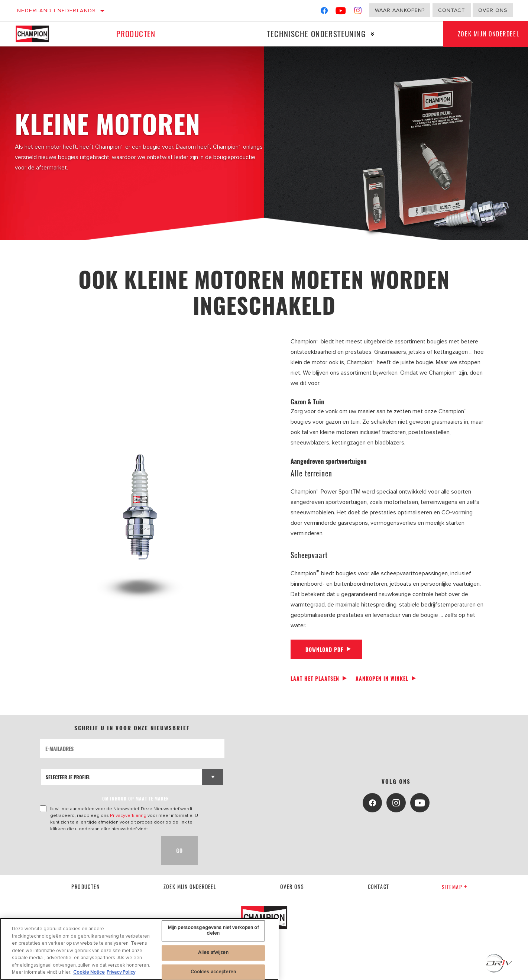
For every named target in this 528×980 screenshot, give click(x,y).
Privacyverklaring (128, 815)
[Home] (38, 34)
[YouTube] (341, 12)
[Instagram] (358, 12)
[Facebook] (324, 12)
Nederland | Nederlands (57, 11)
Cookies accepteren (213, 972)
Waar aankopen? (400, 10)
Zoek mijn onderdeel (190, 887)
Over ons (493, 10)
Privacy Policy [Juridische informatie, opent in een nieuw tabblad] (121, 972)
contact (379, 887)
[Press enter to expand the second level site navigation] (372, 34)
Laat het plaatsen (315, 678)
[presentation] (96, 850)
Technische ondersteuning (316, 34)
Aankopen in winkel (382, 678)
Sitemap (455, 887)
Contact (452, 10)
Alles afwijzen (213, 952)
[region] (139, 949)
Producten (136, 34)
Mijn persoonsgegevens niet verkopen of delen (213, 931)
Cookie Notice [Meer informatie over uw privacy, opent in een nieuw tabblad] (89, 972)
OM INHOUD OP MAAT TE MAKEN (136, 798)
